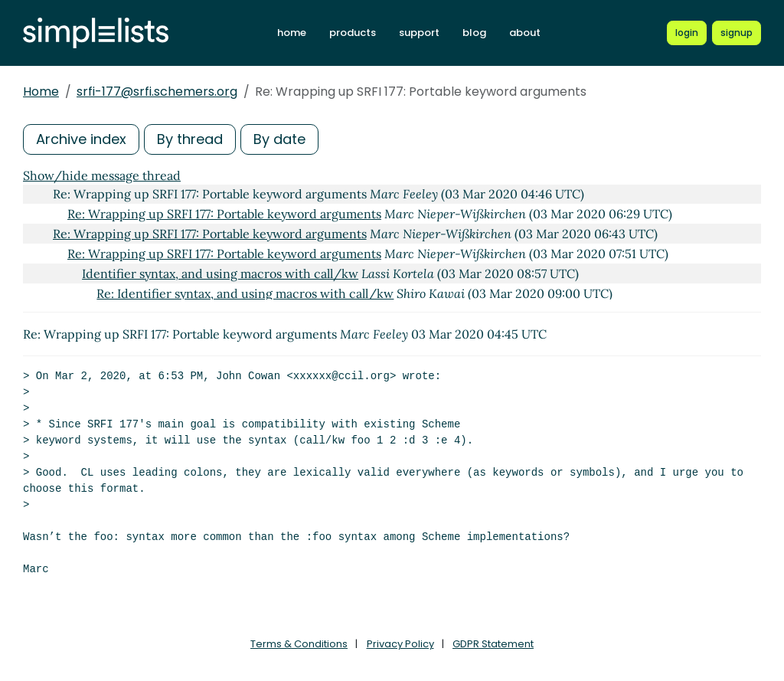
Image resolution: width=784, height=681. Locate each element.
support (419, 33)
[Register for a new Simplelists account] (737, 33)
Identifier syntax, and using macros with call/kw (220, 273)
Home (41, 92)
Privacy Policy (400, 644)
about (525, 33)
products (353, 33)
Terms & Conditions (299, 644)
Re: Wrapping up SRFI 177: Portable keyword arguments (224, 214)
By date (279, 139)
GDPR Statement (493, 644)
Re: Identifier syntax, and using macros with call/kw (245, 293)
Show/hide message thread (102, 175)
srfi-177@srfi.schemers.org (157, 92)
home (292, 33)
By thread (190, 139)
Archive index (81, 139)
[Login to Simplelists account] (687, 33)
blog (474, 33)
